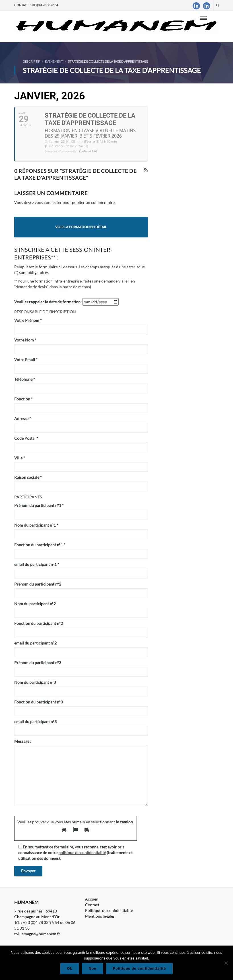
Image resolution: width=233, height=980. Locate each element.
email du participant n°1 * (37, 564)
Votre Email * (26, 360)
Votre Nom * (25, 340)
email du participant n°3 (35, 722)
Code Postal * (26, 438)
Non (93, 969)
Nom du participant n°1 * (36, 525)
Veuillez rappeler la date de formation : (48, 302)
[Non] (226, 963)
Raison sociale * (28, 477)
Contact (92, 905)
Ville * (20, 458)
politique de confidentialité (82, 853)
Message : (23, 741)
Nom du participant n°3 (35, 682)
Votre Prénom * (28, 320)
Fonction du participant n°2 (39, 623)
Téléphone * (25, 379)
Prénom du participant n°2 (38, 584)
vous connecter (48, 202)
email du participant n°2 (35, 643)
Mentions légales (100, 916)
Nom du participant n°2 (35, 604)
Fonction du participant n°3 (39, 702)
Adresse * (23, 419)
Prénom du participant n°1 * (39, 505)
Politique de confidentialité (109, 910)
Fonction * (23, 399)
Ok (70, 969)
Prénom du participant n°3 (38, 663)
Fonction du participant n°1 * (40, 545)
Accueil (92, 899)
